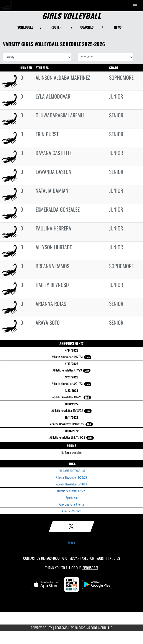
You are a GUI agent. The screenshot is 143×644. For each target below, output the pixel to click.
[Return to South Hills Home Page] (7, 6)
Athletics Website (71, 511)
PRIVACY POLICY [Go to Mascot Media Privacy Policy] (41, 628)
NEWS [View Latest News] (118, 27)
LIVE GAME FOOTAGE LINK (71, 471)
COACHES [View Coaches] (87, 27)
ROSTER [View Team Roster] (56, 27)
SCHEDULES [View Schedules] (25, 27)
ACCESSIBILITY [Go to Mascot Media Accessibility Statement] (64, 628)
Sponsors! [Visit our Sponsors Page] (90, 568)
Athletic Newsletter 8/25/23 (72, 477)
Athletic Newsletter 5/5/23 (71, 491)
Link (88, 357)
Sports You (72, 497)
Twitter (71, 543)
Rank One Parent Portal (71, 504)
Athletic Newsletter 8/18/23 (72, 484)
